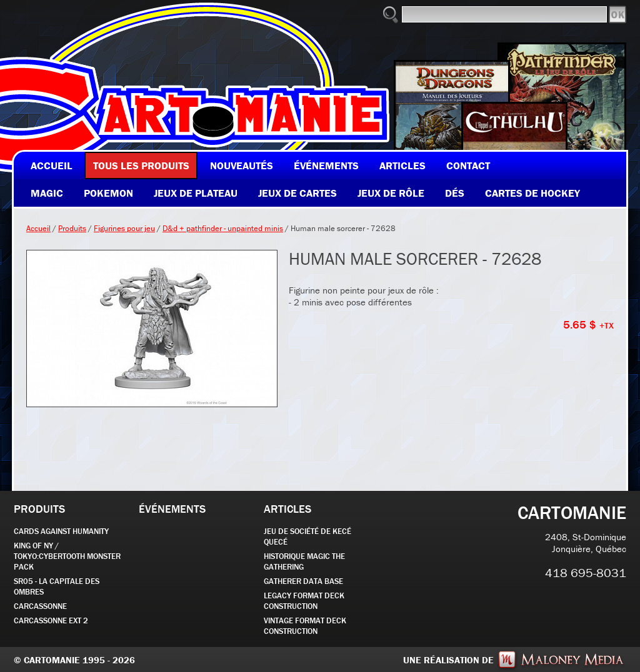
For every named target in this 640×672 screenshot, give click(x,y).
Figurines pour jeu (124, 228)
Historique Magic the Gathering (304, 561)
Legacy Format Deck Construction (304, 601)
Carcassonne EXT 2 (51, 620)
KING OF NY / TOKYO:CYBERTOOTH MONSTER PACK (67, 556)
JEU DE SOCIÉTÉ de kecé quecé (307, 536)
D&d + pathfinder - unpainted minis (223, 228)
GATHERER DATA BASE (303, 581)
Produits (72, 228)
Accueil (38, 228)
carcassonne (40, 606)
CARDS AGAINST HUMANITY (61, 531)
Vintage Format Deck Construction (305, 626)
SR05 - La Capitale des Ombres (57, 586)
